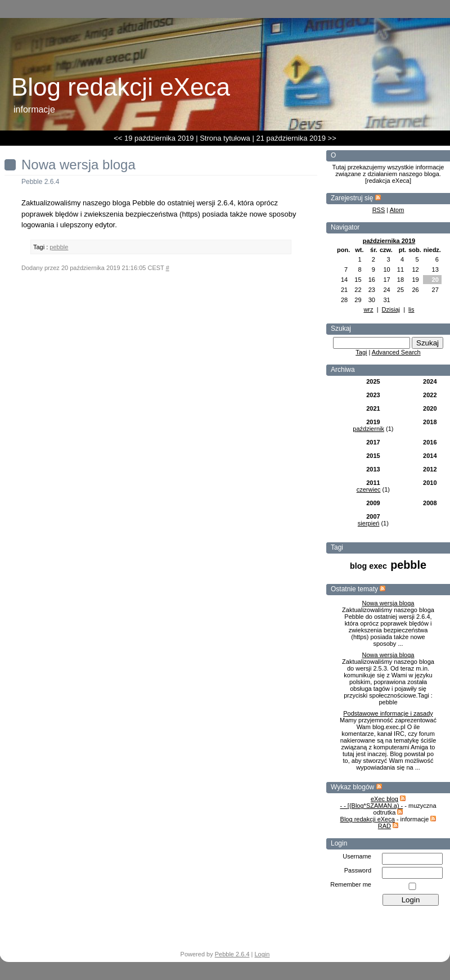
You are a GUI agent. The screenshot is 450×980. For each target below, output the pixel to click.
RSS (379, 210)
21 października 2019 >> (296, 138)
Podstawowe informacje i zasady (388, 713)
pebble (408, 565)
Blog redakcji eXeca (368, 819)
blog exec (368, 566)
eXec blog (384, 799)
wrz (368, 309)
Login (262, 954)
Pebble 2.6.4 (232, 954)
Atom (397, 210)
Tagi (361, 352)
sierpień (369, 523)
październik (368, 429)
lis (411, 309)
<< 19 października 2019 (154, 138)
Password (358, 870)
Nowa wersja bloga (388, 603)
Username (357, 856)
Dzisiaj (391, 309)
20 (435, 280)
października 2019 (389, 241)
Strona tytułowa (225, 138)
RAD (384, 826)
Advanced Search (396, 352)
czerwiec (369, 489)
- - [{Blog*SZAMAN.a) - (371, 806)
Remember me (351, 884)
